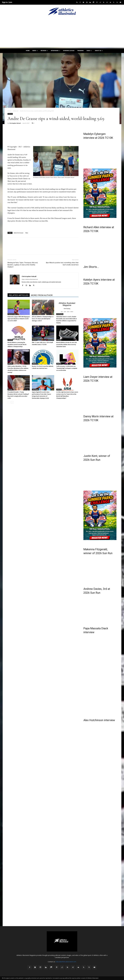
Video (89, 51)
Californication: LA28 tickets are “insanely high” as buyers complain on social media (67, 368)
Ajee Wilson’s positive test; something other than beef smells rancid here (62, 264)
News (35, 51)
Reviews (44, 51)
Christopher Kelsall (15, 123)
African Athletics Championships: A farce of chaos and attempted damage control (43, 319)
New (27, 233)
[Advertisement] (62, 33)
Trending (80, 51)
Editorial (16, 111)
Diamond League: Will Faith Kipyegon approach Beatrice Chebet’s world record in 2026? (19, 319)
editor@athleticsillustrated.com (66, 962)
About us (99, 51)
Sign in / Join (7, 2)
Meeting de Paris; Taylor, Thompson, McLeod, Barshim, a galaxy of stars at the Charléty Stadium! (23, 265)
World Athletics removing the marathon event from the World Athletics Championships (17, 345)
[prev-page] (9, 402)
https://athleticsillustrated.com (30, 279)
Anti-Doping (60, 314)
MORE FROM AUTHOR (42, 295)
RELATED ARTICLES (19, 295)
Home (28, 51)
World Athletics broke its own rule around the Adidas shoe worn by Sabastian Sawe (67, 345)
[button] (77, 2)
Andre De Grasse (19, 233)
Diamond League (69, 51)
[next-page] (12, 402)
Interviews (55, 51)
